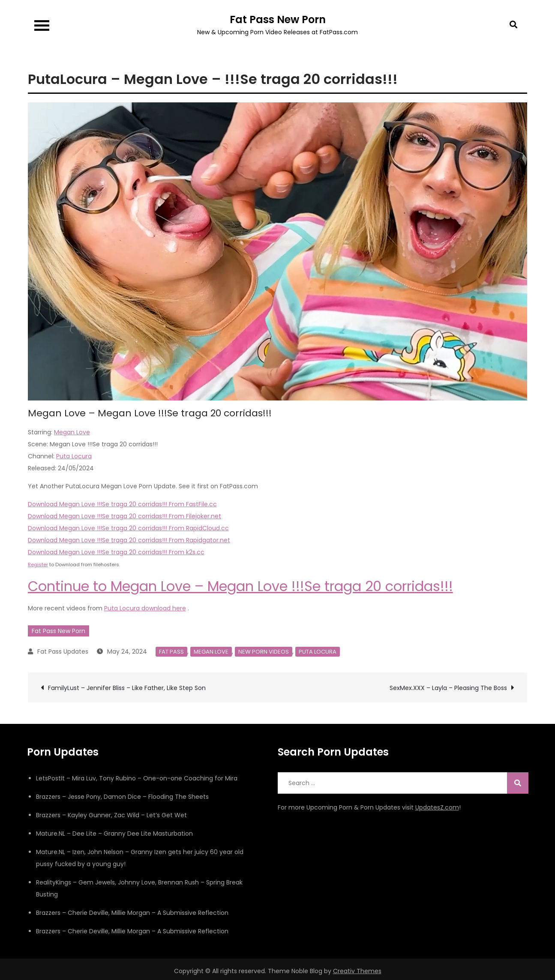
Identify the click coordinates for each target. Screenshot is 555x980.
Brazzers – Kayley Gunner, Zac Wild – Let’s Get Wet (111, 815)
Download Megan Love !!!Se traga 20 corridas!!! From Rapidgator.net (129, 540)
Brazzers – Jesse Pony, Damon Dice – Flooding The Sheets (122, 797)
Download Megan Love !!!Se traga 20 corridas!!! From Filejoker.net (124, 516)
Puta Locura (74, 456)
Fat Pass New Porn (278, 19)
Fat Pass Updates (63, 651)
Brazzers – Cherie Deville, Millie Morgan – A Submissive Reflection (132, 913)
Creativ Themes (357, 971)
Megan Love (72, 432)
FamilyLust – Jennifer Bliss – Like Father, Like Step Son (127, 688)
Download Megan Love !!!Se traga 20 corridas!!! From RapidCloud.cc (128, 528)
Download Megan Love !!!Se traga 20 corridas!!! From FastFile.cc (122, 504)
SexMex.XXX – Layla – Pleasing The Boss (448, 688)
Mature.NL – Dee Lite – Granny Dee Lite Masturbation (114, 834)
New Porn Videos (264, 652)
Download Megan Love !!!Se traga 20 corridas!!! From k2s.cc (116, 552)
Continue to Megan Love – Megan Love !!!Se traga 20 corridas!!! (240, 586)
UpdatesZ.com (437, 807)
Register (38, 565)
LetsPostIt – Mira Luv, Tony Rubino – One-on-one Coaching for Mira (137, 778)
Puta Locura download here (145, 608)
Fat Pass (171, 652)
